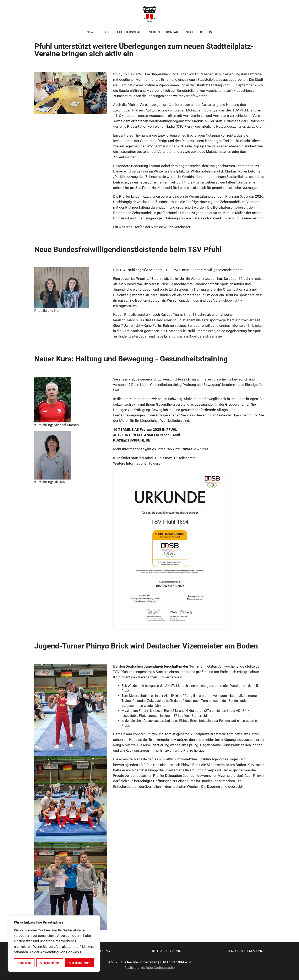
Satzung (103, 951)
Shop (190, 32)
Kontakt (173, 32)
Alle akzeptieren (80, 963)
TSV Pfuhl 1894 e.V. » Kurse (187, 449)
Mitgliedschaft (130, 32)
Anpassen (24, 963)
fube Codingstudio (160, 968)
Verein (154, 32)
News (91, 32)
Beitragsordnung (167, 951)
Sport (106, 32)
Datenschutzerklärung (243, 951)
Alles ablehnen (50, 963)
